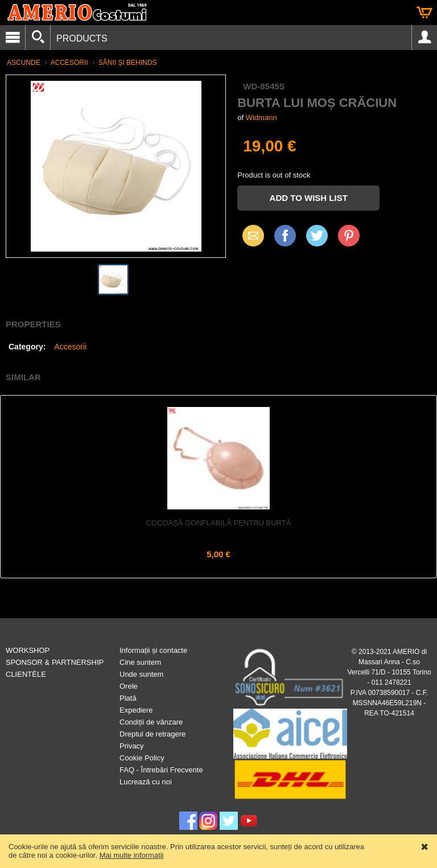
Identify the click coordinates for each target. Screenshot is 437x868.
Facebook (285, 235)
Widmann (261, 118)
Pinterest (349, 235)
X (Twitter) (317, 240)
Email (250, 235)
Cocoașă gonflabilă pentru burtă (219, 523)
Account (424, 38)
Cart (424, 13)
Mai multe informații (132, 855)
